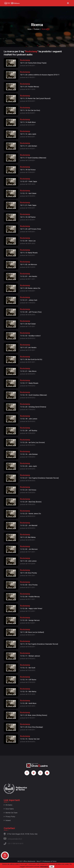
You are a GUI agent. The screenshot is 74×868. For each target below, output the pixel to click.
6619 (21, 844)
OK (52, 867)
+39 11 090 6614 (13, 844)
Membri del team (11, 813)
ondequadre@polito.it (13, 839)
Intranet (7, 820)
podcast (37, 29)
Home (29, 29)
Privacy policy (9, 817)
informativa (44, 867)
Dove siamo (9, 809)
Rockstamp (25, 60)
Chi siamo (8, 805)
